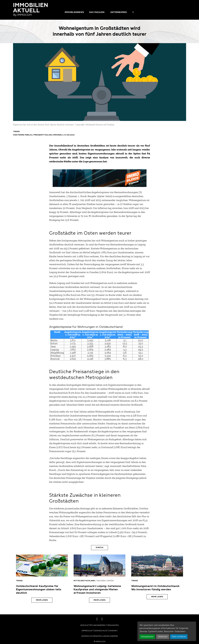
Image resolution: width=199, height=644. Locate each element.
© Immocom (100, 642)
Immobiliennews (74, 12)
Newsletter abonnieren (93, 625)
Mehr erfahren (179, 637)
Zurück (99, 548)
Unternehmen (118, 12)
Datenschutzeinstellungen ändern (100, 636)
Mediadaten (113, 625)
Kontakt (113, 631)
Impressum (87, 631)
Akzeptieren (147, 637)
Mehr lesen (42, 600)
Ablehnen (163, 637)
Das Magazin (97, 12)
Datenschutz (101, 631)
